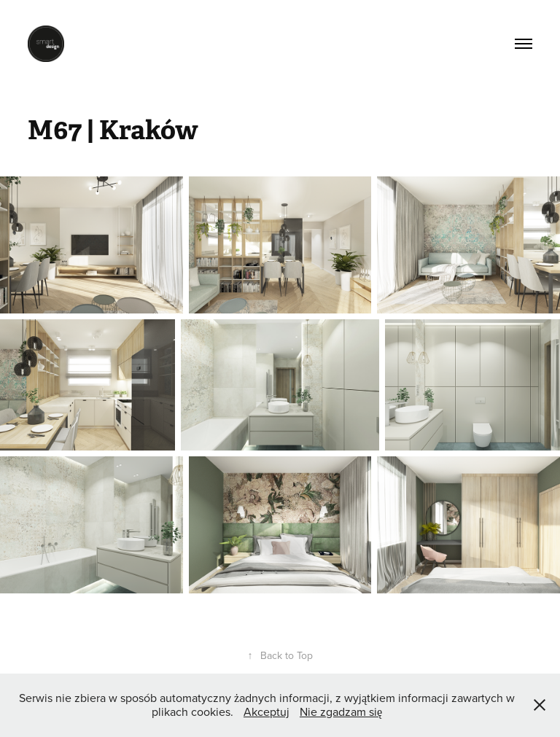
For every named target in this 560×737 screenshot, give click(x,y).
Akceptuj (267, 711)
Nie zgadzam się (341, 711)
